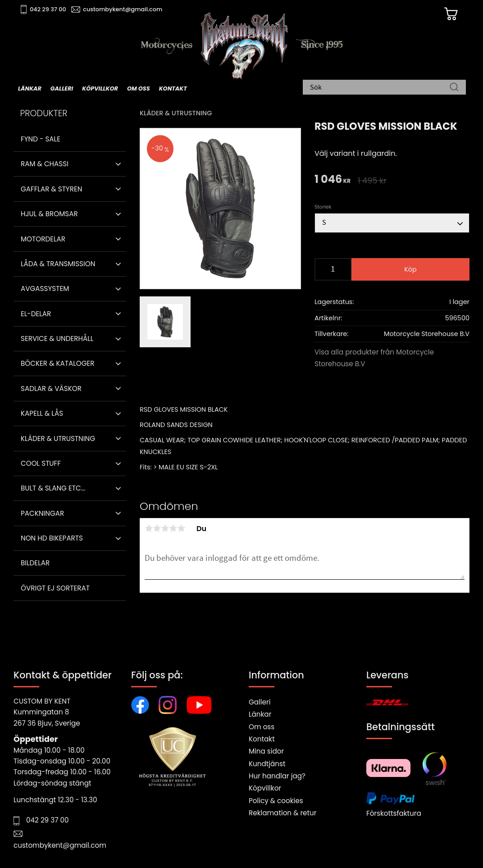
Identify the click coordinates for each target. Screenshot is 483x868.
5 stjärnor (181, 528)
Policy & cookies (276, 801)
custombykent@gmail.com (123, 9)
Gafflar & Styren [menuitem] (51, 189)
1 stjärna (149, 528)
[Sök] (454, 88)
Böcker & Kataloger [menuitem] (58, 363)
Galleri (260, 702)
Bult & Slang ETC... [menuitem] (53, 488)
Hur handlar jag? (277, 776)
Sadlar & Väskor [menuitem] (51, 389)
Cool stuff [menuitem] (41, 463)
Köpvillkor (265, 788)
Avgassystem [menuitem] (45, 289)
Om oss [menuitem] (139, 89)
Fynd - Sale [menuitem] (41, 139)
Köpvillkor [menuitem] (100, 89)
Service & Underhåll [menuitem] (57, 339)
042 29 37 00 (48, 9)
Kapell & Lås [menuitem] (42, 413)
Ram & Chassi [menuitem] (45, 164)
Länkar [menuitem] (30, 89)
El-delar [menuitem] (36, 314)
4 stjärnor (173, 528)
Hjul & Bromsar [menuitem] (49, 214)
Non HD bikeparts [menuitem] (52, 538)
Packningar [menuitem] (42, 513)
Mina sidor (266, 751)
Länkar (260, 714)
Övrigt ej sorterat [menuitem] (55, 588)
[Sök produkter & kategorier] (380, 88)
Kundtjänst (267, 764)
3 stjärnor (165, 528)
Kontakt (262, 739)
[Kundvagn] (451, 14)
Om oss (262, 727)
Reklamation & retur (283, 813)
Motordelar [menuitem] (43, 239)
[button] (118, 164)
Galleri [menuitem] (62, 89)
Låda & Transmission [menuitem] (58, 264)
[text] (333, 180)
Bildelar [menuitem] (35, 563)
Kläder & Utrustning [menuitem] (58, 439)
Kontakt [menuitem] (173, 89)
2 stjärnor (157, 528)
